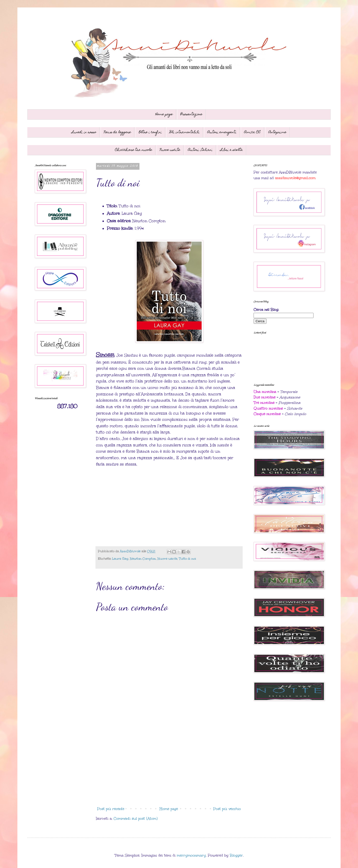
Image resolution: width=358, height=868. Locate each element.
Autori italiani (200, 150)
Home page (164, 114)
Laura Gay (120, 559)
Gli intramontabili (185, 132)
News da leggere (117, 132)
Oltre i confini (150, 132)
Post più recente (111, 809)
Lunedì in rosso (84, 132)
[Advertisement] (169, 763)
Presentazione (191, 114)
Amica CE (252, 132)
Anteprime (277, 132)
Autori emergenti (222, 132)
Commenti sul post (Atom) (136, 819)
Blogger (236, 855)
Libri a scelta (232, 150)
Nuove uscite (170, 150)
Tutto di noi (188, 559)
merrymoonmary (191, 855)
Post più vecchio (227, 809)
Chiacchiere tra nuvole (134, 150)
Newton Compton (143, 559)
